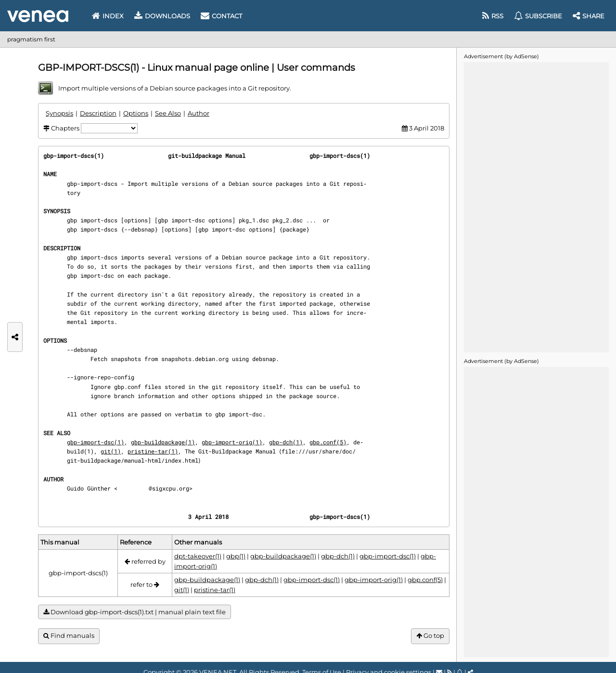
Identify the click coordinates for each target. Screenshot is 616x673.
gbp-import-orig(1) (232, 442)
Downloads (162, 16)
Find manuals (69, 636)
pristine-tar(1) (153, 451)
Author (199, 113)
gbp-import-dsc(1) (96, 442)
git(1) (111, 451)
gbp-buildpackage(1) (163, 442)
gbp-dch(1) (286, 442)
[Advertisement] (536, 207)
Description (98, 113)
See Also (168, 113)
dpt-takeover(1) (198, 556)
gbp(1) (236, 556)
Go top (430, 636)
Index (108, 16)
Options (136, 113)
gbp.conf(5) (328, 442)
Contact (221, 16)
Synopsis (59, 113)
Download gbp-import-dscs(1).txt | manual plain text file (135, 612)
